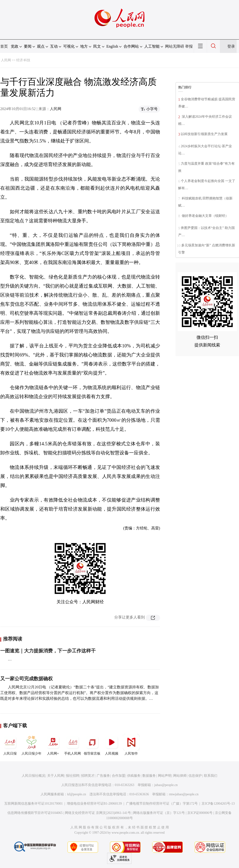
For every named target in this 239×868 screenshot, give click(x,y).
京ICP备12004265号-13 (218, 804)
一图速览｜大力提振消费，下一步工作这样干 (48, 651)
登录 (231, 46)
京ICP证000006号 (200, 813)
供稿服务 (134, 776)
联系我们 (211, 776)
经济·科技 (23, 60)
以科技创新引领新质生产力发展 (204, 134)
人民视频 (112, 745)
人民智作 (131, 745)
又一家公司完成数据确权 (26, 679)
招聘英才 (88, 776)
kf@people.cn (77, 794)
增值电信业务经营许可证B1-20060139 (94, 804)
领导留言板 (92, 745)
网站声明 (165, 776)
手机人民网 (73, 745)
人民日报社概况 (33, 776)
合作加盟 (119, 776)
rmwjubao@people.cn (184, 794)
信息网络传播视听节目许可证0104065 (35, 813)
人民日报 (10, 745)
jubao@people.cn (166, 785)
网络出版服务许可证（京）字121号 (159, 813)
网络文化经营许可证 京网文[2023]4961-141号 (98, 813)
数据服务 (149, 776)
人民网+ (53, 745)
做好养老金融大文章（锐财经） (205, 216)
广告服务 (103, 776)
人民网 (6, 60)
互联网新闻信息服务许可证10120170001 (34, 804)
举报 (189, 46)
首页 (4, 46)
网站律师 (180, 776)
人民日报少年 (31, 745)
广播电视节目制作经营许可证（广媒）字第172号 (162, 804)
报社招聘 (73, 776)
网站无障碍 (175, 46)
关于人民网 (56, 776)
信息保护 (195, 776)
